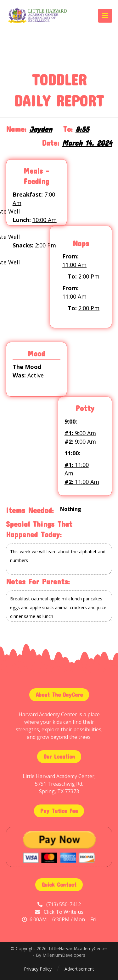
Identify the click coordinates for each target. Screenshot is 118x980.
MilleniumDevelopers (64, 955)
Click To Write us (64, 912)
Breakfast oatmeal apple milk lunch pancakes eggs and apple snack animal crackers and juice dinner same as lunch (59, 606)
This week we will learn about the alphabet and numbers (59, 559)
